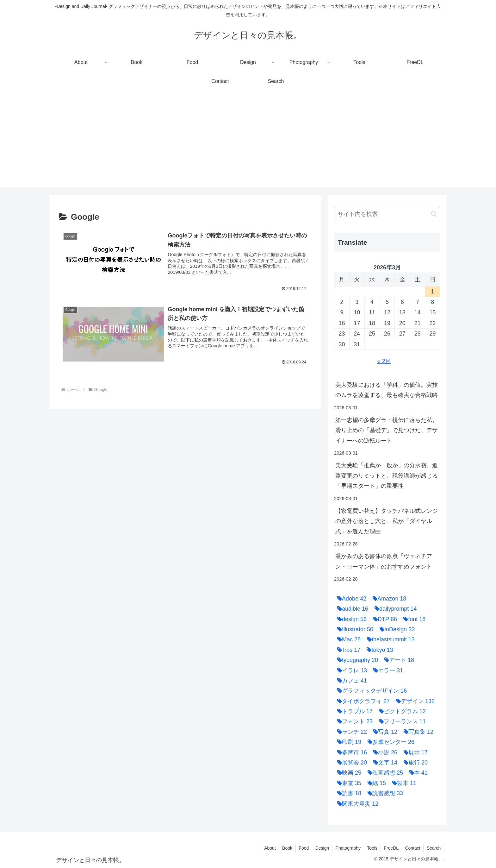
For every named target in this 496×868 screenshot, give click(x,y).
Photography (347, 848)
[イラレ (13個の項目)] (350, 670)
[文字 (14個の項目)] (384, 763)
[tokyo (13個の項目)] (378, 650)
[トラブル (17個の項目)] (353, 711)
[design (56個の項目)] (350, 619)
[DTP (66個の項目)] (383, 619)
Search (434, 848)
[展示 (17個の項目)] (414, 752)
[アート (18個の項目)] (398, 660)
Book (286, 848)
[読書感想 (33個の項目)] (384, 793)
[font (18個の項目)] (413, 619)
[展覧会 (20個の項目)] (350, 763)
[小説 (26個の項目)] (384, 752)
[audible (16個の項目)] (351, 609)
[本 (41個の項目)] (417, 773)
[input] (387, 214)
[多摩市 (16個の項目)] (350, 752)
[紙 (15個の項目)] (375, 783)
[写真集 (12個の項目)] (417, 732)
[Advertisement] (248, 143)
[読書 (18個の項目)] (348, 793)
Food (302, 848)
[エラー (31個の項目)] (387, 670)
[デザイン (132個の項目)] (414, 701)
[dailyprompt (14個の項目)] (394, 609)
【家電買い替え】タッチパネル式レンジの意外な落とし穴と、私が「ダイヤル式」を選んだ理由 (387, 521)
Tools (372, 848)
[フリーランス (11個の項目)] (401, 721)
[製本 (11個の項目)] (403, 783)
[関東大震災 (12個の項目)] (356, 804)
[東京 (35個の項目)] (348, 783)
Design (321, 848)
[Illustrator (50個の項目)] (354, 629)
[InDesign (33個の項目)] (396, 629)
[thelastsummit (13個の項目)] (389, 639)
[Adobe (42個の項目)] (350, 599)
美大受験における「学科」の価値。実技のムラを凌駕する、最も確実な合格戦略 (387, 390)
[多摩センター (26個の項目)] (389, 742)
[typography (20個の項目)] (356, 660)
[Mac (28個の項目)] (347, 639)
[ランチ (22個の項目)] (350, 732)
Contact (412, 848)
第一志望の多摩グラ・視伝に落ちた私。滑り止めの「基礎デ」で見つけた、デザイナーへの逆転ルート (387, 430)
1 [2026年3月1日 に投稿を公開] (433, 292)
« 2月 (384, 361)
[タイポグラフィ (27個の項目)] (362, 701)
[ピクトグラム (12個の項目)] (401, 711)
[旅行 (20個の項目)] (414, 763)
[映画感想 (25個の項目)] (384, 773)
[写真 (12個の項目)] (384, 732)
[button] (434, 214)
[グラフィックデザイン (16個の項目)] (370, 691)
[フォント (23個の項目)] (353, 721)
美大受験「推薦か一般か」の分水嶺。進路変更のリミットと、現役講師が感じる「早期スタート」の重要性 (387, 476)
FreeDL (391, 848)
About (268, 848)
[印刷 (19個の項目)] (348, 742)
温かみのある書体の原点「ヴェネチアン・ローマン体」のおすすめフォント (384, 561)
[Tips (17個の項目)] (347, 650)
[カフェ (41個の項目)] (350, 681)
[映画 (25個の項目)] (348, 773)
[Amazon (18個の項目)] (388, 599)
